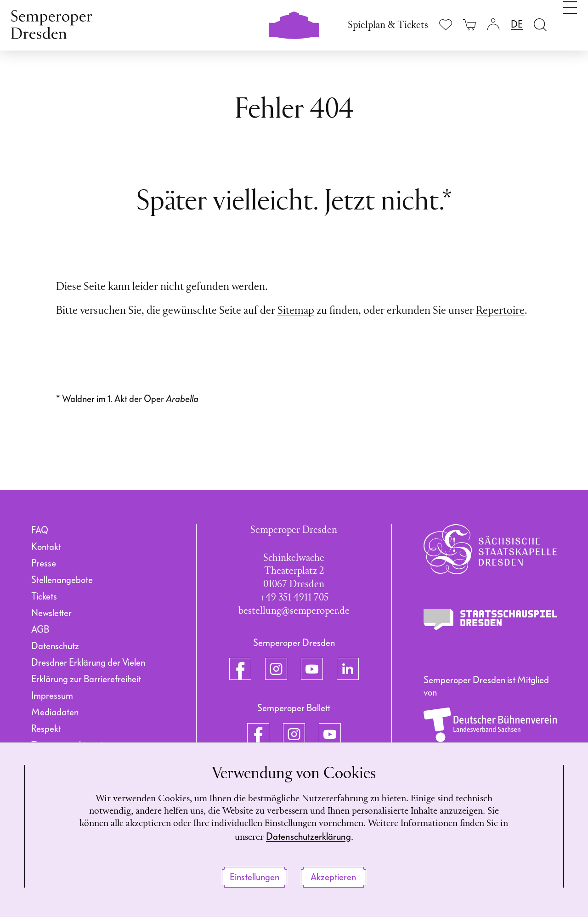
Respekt (46, 729)
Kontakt (46, 547)
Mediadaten (55, 712)
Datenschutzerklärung (336, 836)
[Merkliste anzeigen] (446, 25)
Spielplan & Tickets (388, 25)
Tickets (44, 596)
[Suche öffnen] (540, 24)
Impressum (52, 696)
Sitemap (296, 311)
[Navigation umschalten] (570, 22)
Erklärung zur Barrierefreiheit (86, 679)
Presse (44, 563)
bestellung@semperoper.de (294, 611)
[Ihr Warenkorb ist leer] (469, 24)
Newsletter (51, 613)
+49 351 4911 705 (294, 598)
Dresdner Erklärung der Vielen (88, 662)
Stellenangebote (62, 580)
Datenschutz (55, 646)
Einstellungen (254, 877)
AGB (40, 629)
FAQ (40, 530)
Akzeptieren (333, 877)
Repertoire (500, 311)
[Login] (493, 24)
